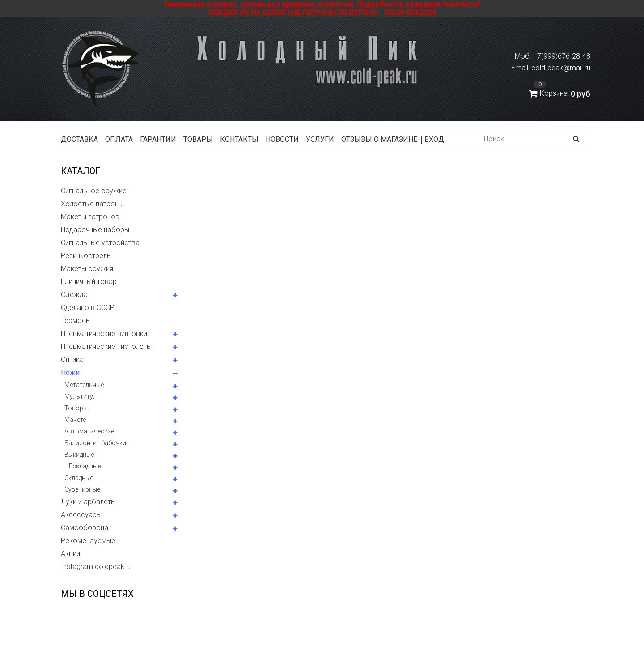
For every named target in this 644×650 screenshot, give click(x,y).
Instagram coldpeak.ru (96, 567)
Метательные (84, 385)
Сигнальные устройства (100, 243)
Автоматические (89, 431)
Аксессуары (81, 515)
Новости (282, 139)
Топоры (76, 408)
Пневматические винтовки (104, 333)
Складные (79, 478)
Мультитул (80, 396)
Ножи (70, 372)
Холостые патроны (92, 204)
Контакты (239, 139)
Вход (434, 139)
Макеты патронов (90, 217)
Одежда (74, 295)
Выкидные (79, 455)
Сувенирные (82, 489)
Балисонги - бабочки (95, 443)
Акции (70, 554)
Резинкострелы (86, 256)
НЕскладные (83, 466)
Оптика (72, 359)
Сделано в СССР (88, 308)
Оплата (119, 139)
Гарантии (158, 139)
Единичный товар (89, 282)
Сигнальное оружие (94, 191)
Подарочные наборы (95, 230)
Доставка (79, 139)
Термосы (76, 321)
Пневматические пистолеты (106, 346)
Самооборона (85, 528)
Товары (198, 139)
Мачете (75, 420)
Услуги (320, 139)
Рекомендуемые (88, 541)
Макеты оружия (87, 269)
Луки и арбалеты (88, 502)
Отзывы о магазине (379, 139)
